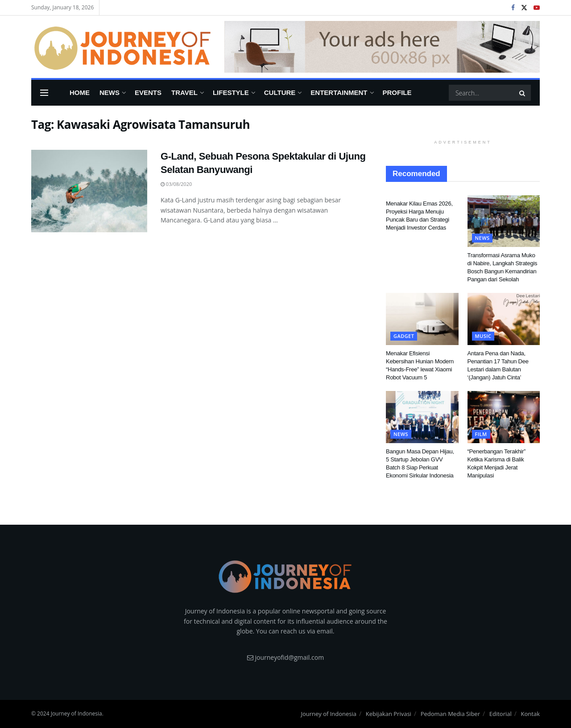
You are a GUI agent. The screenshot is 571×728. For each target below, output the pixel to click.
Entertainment (339, 93)
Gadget (404, 336)
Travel (184, 93)
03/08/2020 (176, 184)
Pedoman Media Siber (450, 714)
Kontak (530, 714)
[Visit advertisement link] (382, 47)
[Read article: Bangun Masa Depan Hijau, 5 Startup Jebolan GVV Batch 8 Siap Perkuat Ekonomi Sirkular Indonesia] (422, 417)
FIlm (481, 434)
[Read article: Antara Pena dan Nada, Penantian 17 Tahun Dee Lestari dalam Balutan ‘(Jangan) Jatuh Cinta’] (504, 319)
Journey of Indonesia (329, 714)
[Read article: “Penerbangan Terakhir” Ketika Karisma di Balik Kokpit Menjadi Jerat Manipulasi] (504, 417)
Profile (397, 93)
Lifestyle (231, 93)
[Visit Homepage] (122, 47)
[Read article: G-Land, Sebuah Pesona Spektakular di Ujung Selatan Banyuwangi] (89, 191)
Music (483, 336)
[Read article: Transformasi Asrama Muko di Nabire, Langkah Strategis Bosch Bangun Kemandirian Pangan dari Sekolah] (504, 221)
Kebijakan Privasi (389, 714)
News (110, 93)
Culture (280, 93)
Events (148, 93)
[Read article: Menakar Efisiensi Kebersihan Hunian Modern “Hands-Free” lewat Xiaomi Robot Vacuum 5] (422, 319)
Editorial (501, 714)
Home (80, 93)
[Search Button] (523, 93)
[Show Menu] (44, 93)
